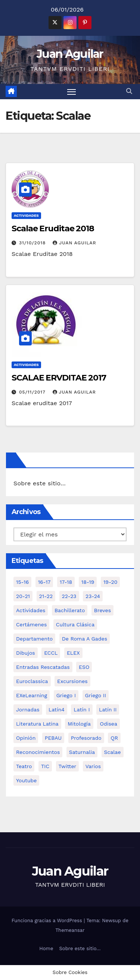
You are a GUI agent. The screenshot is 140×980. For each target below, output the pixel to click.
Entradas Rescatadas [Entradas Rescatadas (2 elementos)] (43, 667)
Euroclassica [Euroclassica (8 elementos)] (32, 681)
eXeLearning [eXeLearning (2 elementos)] (32, 695)
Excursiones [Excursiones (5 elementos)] (72, 681)
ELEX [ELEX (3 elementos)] (73, 653)
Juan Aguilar (70, 54)
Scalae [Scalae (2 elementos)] (113, 752)
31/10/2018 (33, 243)
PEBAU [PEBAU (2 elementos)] (53, 738)
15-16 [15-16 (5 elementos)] (22, 582)
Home (46, 948)
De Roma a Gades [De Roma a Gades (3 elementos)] (85, 639)
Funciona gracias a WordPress (48, 920)
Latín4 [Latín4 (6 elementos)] (57, 710)
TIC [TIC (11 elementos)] (45, 766)
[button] (129, 91)
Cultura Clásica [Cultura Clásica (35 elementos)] (75, 624)
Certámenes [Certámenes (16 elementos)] (31, 624)
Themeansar (70, 930)
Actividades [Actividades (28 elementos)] (31, 610)
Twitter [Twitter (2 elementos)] (68, 766)
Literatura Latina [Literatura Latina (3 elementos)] (37, 724)
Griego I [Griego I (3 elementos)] (66, 695)
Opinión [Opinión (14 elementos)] (26, 738)
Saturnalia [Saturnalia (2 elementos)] (82, 752)
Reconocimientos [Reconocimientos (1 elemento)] (38, 752)
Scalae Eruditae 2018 (53, 228)
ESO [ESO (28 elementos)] (84, 667)
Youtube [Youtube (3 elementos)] (26, 780)
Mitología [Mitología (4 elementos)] (79, 724)
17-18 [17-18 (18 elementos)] (66, 582)
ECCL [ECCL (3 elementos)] (51, 653)
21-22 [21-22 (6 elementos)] (46, 596)
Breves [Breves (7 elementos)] (102, 610)
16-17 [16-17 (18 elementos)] (44, 582)
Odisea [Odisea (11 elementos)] (108, 724)
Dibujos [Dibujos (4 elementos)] (26, 653)
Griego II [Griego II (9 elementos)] (96, 695)
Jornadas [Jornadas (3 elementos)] (28, 710)
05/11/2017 (33, 392)
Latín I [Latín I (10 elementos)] (82, 710)
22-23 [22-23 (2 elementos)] (69, 596)
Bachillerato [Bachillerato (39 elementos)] (70, 610)
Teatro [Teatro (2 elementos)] (24, 766)
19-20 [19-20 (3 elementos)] (111, 582)
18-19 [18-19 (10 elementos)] (88, 582)
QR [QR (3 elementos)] (114, 738)
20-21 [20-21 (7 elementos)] (23, 596)
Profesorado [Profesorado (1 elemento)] (86, 738)
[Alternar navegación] (72, 92)
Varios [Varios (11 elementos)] (93, 766)
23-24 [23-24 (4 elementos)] (93, 596)
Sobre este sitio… (40, 483)
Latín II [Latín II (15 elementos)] (108, 710)
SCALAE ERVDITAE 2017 (59, 378)
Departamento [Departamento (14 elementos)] (34, 639)
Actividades (26, 215)
